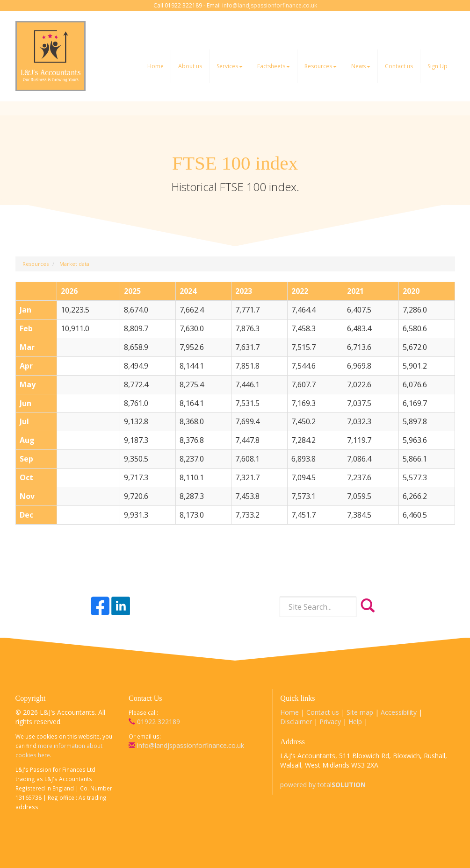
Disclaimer (296, 722)
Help (355, 722)
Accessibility (399, 712)
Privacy (330, 722)
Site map (360, 712)
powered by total (323, 785)
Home (155, 66)
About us (190, 66)
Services (230, 66)
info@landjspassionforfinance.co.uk (270, 5)
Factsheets (274, 66)
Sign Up (437, 66)
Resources (321, 66)
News (361, 66)
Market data (74, 264)
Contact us (399, 66)
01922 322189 (154, 722)
